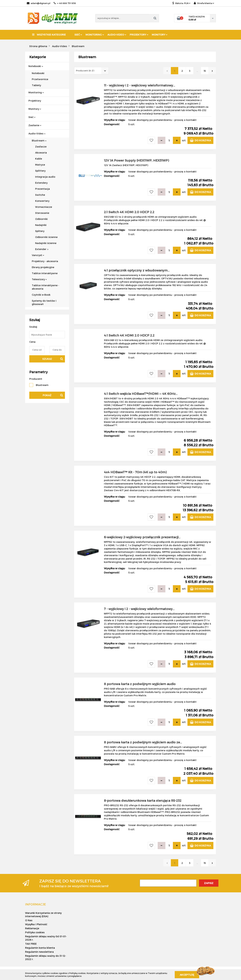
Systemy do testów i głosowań (44, 302)
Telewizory (39, 279)
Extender (42, 249)
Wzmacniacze (44, 207)
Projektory (139, 35)
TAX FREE (31, 944)
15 (205, 71)
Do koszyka (200, 140)
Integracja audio (45, 177)
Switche (40, 195)
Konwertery (42, 201)
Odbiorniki (41, 219)
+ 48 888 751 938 (65, 3)
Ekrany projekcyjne (43, 267)
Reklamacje (32, 928)
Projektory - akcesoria (45, 261)
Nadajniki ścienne (46, 243)
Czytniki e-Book (41, 295)
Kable (39, 159)
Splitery (40, 231)
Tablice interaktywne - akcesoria (45, 287)
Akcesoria (41, 153)
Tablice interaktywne (45, 273)
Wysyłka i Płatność (36, 924)
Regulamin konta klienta (40, 948)
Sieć (78, 35)
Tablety (36, 85)
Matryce (40, 165)
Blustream (39, 141)
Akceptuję (187, 975)
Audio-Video (117, 35)
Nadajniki (41, 225)
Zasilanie (35, 125)
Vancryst (38, 255)
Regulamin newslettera (39, 952)
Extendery (41, 183)
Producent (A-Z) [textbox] (85, 71)
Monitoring (95, 35)
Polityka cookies (35, 932)
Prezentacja (43, 189)
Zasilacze (41, 147)
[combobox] (91, 71)
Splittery (40, 171)
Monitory (160, 35)
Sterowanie (42, 213)
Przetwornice (40, 79)
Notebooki (36, 66)
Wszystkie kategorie (49, 35)
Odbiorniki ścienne (46, 237)
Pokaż (47, 395)
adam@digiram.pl (39, 3)
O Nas (29, 920)
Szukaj (47, 359)
